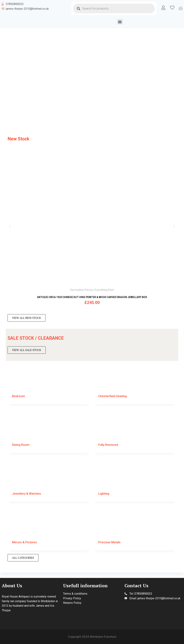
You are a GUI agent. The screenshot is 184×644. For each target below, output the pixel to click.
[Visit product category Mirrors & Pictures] (49, 530)
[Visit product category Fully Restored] (135, 432)
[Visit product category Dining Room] (49, 432)
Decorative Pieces (82, 290)
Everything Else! (104, 290)
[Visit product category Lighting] (135, 481)
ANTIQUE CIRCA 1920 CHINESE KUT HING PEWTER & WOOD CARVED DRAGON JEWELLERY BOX (92, 297)
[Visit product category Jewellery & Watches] (49, 481)
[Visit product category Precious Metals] (135, 530)
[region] (92, 80)
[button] (120, 22)
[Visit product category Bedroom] (49, 383)
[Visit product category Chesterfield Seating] (135, 383)
